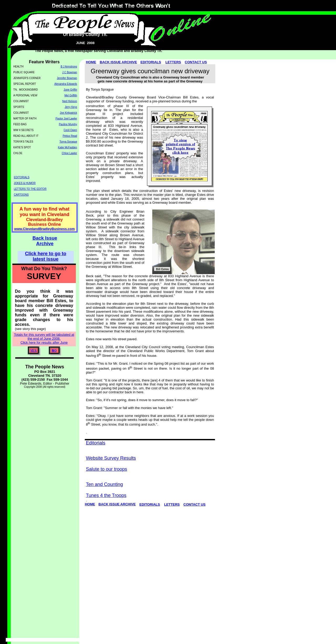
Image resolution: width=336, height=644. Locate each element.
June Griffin (70, 90)
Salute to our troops (106, 469)
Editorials (96, 443)
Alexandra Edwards (66, 84)
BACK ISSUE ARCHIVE (118, 62)
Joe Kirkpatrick (69, 113)
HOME (91, 62)
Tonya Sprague (68, 142)
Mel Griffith (71, 95)
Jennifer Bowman (67, 78)
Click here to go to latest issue (46, 256)
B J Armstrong (69, 67)
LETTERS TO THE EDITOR (30, 189)
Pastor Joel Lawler (66, 119)
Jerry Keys (71, 107)
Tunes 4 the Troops (106, 495)
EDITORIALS (151, 62)
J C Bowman (70, 72)
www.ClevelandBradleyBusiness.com (44, 229)
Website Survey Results (111, 458)
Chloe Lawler (69, 153)
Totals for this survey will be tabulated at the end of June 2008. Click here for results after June (44, 339)
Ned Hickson (70, 101)
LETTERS (173, 62)
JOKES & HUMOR (25, 183)
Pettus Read (70, 136)
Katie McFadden (68, 147)
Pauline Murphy (68, 124)
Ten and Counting (104, 484)
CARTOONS (21, 195)
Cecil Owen (70, 130)
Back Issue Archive (45, 241)
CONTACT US (196, 62)
